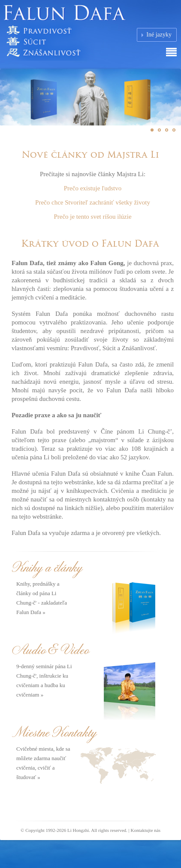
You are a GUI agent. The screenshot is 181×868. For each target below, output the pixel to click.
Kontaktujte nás (146, 830)
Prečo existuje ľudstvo (93, 188)
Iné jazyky (159, 35)
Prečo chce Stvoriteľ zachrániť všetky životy (93, 202)
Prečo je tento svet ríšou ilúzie (92, 217)
